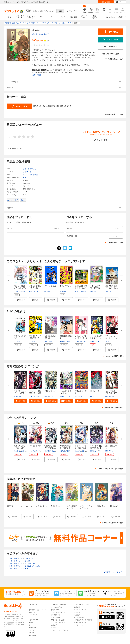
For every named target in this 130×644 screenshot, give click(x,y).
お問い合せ (55, 625)
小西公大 (93, 291)
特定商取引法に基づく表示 (83, 620)
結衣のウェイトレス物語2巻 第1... (81, 338)
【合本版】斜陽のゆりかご (65, 392)
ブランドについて (80, 610)
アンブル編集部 (55, 396)
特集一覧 (32, 612)
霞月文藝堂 (18, 396)
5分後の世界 (95, 391)
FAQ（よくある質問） (59, 620)
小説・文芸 (73, 17)
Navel (26, 291)
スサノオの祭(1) (50, 286)
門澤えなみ (79, 341)
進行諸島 (63, 451)
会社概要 (77, 607)
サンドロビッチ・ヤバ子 (38, 451)
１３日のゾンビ (65, 286)
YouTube (32, 633)
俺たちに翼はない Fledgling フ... (20, 287)
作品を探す (55, 610)
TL (52, 17)
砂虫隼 (35, 34)
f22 (85, 341)
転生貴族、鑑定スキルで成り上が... (50, 448)
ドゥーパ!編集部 (80, 291)
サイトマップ (78, 625)
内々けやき (103, 451)
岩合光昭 (108, 291)
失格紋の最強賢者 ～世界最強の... (65, 448)
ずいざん (63, 341)
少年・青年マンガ (20, 17)
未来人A (54, 451)
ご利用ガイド (122, 17)
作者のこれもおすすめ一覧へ (113, 523)
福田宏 (92, 396)
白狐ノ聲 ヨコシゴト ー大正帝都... (20, 393)
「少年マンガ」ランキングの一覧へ (110, 469)
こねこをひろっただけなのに (86, 507)
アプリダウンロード (58, 612)
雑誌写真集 (95, 17)
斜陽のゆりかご (50, 391)
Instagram (33, 628)
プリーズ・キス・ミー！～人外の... (111, 338)
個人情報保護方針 (80, 617)
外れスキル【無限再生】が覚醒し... (35, 393)
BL (41, 17)
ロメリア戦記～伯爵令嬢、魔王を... (111, 393)
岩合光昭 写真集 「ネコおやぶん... (112, 287)
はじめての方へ (111, 17)
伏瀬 (23, 451)
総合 (9, 17)
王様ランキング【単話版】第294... (35, 338)
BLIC (25, 177)
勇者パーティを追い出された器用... (81, 448)
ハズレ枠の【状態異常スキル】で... (96, 448)
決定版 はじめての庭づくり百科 (81, 287)
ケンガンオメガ (35, 446)
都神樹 (84, 451)
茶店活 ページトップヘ (114, 572)
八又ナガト (33, 396)
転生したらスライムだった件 (20, 447)
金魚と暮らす (56, 506)
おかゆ (108, 341)
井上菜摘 (47, 451)
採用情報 (77, 612)
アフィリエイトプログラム (60, 630)
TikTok (31, 630)
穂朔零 (47, 396)
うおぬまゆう (19, 291)
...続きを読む (37, 75)
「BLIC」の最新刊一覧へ (114, 356)
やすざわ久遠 (95, 341)
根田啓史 (47, 291)
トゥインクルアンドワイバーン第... (96, 338)
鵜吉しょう (94, 451)
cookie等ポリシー (80, 623)
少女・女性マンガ (31, 17)
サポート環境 (56, 617)
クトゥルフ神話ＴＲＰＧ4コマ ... (35, 288)
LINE (31, 623)
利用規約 (77, 615)
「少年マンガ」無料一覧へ (113, 407)
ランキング (33, 615)
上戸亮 (116, 396)
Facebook (33, 635)
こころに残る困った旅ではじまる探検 (71, 508)
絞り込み (28, 11)
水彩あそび (114, 506)
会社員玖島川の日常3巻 (50, 337)
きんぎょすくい (42, 506)
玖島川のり (48, 341)
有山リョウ (109, 396)
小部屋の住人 (100, 506)
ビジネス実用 (84, 17)
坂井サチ (32, 291)
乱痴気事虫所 (44, 34)
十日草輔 (17, 341)
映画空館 (10, 506)
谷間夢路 (63, 291)
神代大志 (41, 396)
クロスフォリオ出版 (30, 175)
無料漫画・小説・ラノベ (38, 610)
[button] (21, 300)
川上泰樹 (17, 451)
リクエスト (55, 628)
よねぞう (78, 451)
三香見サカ (109, 451)
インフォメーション (58, 623)
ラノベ (63, 17)
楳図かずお (79, 396)
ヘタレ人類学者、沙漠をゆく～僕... (96, 288)
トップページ (34, 607)
